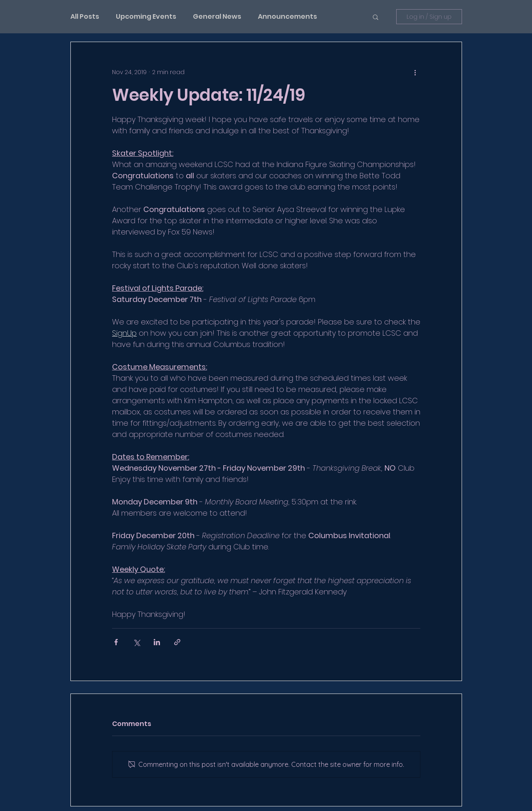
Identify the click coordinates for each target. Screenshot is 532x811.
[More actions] (415, 72)
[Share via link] (177, 642)
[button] (376, 17)
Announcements (287, 17)
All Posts (85, 17)
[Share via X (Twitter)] (136, 642)
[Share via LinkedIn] (157, 642)
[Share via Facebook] (116, 642)
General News (217, 17)
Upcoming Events (146, 17)
